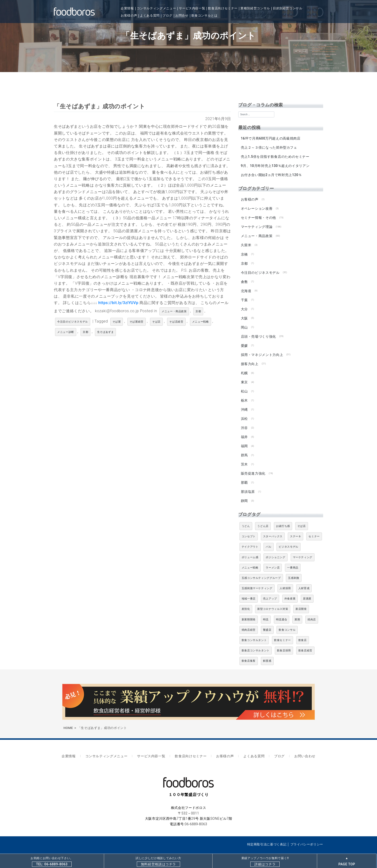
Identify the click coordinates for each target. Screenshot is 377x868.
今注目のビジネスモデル (73, 322)
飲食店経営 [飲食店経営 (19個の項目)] (305, 643)
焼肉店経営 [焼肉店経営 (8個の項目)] (249, 622)
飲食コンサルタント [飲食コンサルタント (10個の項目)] (254, 632)
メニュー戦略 (201, 322)
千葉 (244, 297)
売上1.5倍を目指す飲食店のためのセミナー (275, 156)
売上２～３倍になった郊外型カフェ (269, 147)
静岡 (244, 493)
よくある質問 (150, 15)
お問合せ (182, 15)
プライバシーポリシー (307, 834)
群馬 (244, 448)
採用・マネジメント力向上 (262, 350)
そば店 (156, 322)
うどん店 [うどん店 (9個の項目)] (263, 518)
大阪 (244, 314)
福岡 (244, 440)
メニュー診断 (66, 332)
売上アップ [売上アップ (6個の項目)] (270, 591)
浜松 (244, 413)
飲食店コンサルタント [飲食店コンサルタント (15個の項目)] (256, 643)
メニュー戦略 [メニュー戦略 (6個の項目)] (250, 560)
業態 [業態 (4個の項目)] (297, 612)
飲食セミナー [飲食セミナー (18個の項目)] (283, 632)
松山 (244, 386)
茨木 (244, 457)
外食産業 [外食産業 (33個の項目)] (290, 591)
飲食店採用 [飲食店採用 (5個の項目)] (284, 643)
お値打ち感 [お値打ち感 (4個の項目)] (283, 518)
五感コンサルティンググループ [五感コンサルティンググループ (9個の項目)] (261, 570)
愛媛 (244, 341)
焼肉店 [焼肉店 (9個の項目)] (312, 612)
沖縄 (244, 404)
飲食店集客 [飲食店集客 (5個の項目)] (249, 653)
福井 (244, 431)
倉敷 (244, 279)
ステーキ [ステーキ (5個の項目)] (296, 529)
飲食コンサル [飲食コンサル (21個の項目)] (287, 622)
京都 (198, 311)
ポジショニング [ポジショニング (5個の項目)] (275, 549)
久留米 (246, 243)
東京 (244, 377)
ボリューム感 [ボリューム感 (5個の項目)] (250, 549)
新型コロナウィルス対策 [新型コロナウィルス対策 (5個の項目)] (273, 601)
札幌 (244, 368)
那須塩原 (248, 484)
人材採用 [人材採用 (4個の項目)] (285, 580)
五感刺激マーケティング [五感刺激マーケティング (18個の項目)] (257, 580)
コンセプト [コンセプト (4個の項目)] (249, 529)
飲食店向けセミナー (223, 8)
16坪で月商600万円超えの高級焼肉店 (270, 138)
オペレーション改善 (257, 207)
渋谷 (244, 422)
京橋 (244, 252)
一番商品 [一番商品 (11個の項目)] (293, 560)
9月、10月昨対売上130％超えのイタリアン (275, 165)
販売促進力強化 (253, 466)
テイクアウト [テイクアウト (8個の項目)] (250, 539)
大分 (244, 306)
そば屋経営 (137, 322)
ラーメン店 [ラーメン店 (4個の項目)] (273, 560)
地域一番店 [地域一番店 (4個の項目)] (249, 591)
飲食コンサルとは (204, 15)
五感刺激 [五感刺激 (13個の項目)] (294, 570)
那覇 (244, 475)
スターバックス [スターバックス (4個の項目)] (273, 529)
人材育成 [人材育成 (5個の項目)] (304, 580)
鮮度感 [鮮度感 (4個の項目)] (267, 653)
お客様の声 (129, 15)
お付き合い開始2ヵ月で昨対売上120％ (271, 174)
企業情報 (127, 8)
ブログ (167, 15)
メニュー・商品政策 (174, 311)
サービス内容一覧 (192, 8)
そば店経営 (176, 322)
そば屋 (117, 322)
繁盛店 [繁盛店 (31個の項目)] (267, 622)
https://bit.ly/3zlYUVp (118, 303)
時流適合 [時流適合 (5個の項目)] (282, 612)
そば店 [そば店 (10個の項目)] (302, 518)
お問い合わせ (299, 747)
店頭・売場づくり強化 (258, 332)
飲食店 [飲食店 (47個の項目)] (303, 632)
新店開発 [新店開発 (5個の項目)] (301, 601)
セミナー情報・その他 (258, 216)
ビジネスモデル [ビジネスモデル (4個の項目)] (288, 539)
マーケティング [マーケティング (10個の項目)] (303, 549)
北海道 (246, 288)
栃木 (244, 395)
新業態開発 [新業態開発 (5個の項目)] (249, 612)
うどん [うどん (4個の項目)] (246, 518)
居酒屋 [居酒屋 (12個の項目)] (307, 591)
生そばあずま (106, 332)
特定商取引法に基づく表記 (267, 834)
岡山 (244, 323)
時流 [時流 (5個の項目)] (266, 612)
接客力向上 (249, 359)
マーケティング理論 (257, 225)
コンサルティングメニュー (157, 8)
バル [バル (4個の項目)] (268, 539)
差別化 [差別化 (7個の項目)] (246, 601)
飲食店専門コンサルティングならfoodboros (105, 846)
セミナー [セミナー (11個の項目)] (314, 529)
